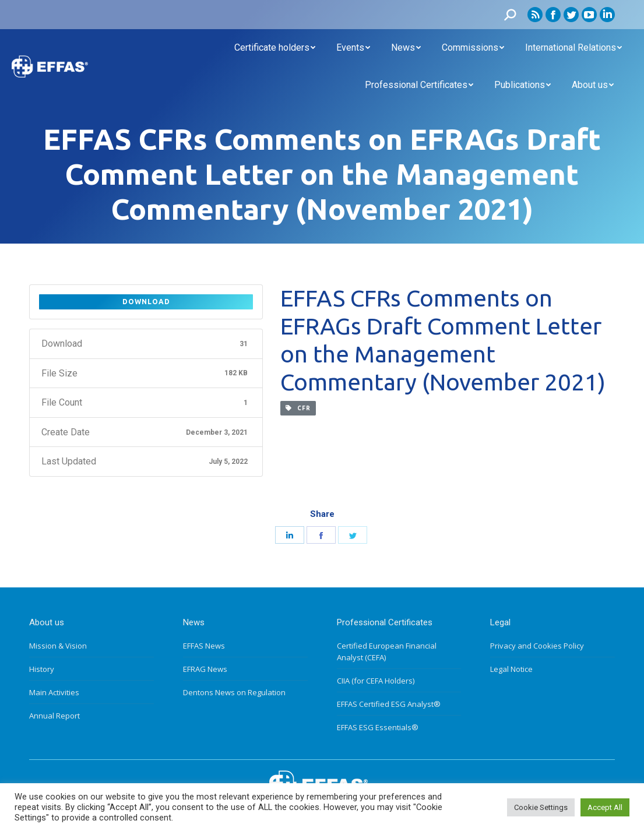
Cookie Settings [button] (541, 807)
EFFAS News (204, 646)
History (42, 669)
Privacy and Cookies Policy (537, 646)
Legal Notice (511, 669)
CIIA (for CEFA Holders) (376, 681)
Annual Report (54, 716)
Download (146, 302)
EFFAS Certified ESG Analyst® (389, 704)
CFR (298, 408)
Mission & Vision (58, 646)
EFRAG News (205, 669)
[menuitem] (275, 48)
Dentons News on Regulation (234, 692)
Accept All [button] (605, 807)
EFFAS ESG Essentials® (378, 727)
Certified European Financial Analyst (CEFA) (387, 652)
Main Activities (54, 692)
